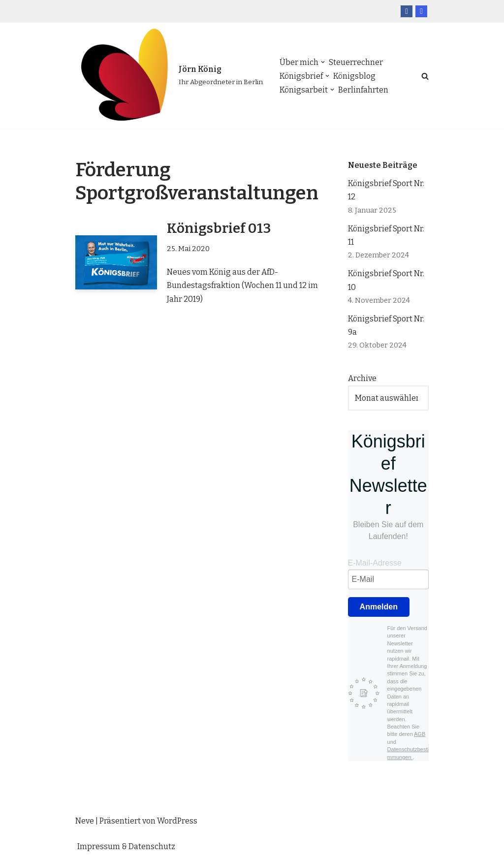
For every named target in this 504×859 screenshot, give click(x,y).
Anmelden (379, 607)
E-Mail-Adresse (375, 563)
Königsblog (354, 76)
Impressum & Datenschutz (126, 846)
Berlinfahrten (363, 90)
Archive (362, 378)
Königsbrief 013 (219, 228)
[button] (323, 62)
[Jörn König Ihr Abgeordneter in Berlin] (169, 76)
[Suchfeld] (425, 76)
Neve (85, 821)
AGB (420, 734)
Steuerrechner (356, 62)
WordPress (177, 821)
